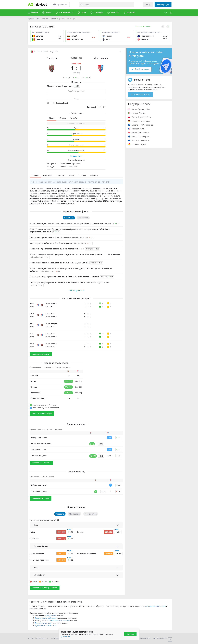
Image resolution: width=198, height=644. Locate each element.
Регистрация (163, 4)
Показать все (76, 156)
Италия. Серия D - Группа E (46, 19)
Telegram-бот (160, 638)
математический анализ (155, 606)
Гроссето (52, 58)
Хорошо (130, 634)
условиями (65, 637)
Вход (148, 4)
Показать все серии (40, 498)
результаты (51, 615)
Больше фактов (76, 291)
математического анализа (58, 620)
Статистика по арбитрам (46, 618)
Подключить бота (141, 94)
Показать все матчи (41, 354)
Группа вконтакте (142, 638)
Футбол (31, 19)
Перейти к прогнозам (76, 91)
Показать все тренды (41, 463)
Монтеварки (101, 58)
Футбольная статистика (45, 626)
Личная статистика (43, 623)
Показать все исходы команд (45, 588)
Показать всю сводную (42, 413)
